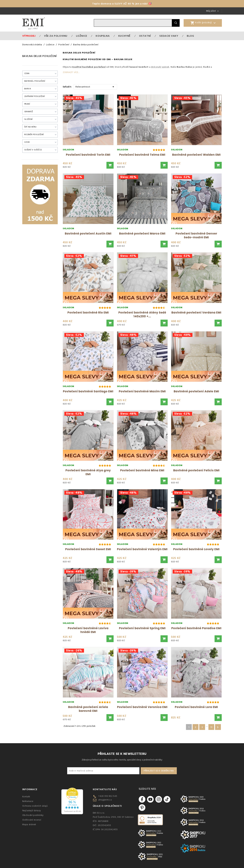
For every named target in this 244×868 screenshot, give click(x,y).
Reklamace (28, 801)
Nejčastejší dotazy (32, 811)
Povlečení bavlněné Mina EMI (142, 470)
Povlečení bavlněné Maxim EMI (142, 391)
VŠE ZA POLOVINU (56, 36)
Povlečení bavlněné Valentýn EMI (142, 549)
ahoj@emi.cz (105, 800)
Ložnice (82, 36)
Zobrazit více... (71, 72)
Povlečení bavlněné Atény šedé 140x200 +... (142, 314)
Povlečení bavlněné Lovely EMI (196, 549)
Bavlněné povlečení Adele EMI (196, 391)
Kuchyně (124, 36)
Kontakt (26, 797)
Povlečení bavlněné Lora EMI (196, 707)
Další (218, 727)
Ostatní (145, 36)
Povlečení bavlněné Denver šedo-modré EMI (196, 235)
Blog (190, 36)
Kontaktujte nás (105, 789)
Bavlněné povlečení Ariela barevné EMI (88, 709)
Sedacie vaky (169, 36)
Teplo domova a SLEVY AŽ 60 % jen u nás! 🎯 (122, 4)
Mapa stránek (29, 825)
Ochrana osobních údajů (35, 806)
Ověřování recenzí (32, 820)
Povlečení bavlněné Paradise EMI (196, 628)
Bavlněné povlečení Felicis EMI (196, 470)
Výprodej (29, 36)
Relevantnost (95, 87)
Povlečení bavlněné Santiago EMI (88, 391)
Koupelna (103, 36)
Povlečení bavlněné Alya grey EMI (88, 472)
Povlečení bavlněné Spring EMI (142, 628)
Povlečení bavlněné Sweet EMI (88, 549)
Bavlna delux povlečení (40, 56)
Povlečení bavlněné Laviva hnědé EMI (88, 630)
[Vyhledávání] (133, 23)
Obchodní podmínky (33, 815)
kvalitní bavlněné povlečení (89, 67)
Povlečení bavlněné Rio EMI (88, 313)
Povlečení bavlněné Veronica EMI (142, 707)
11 (211, 727)
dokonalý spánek (160, 67)
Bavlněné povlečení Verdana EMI (196, 313)
